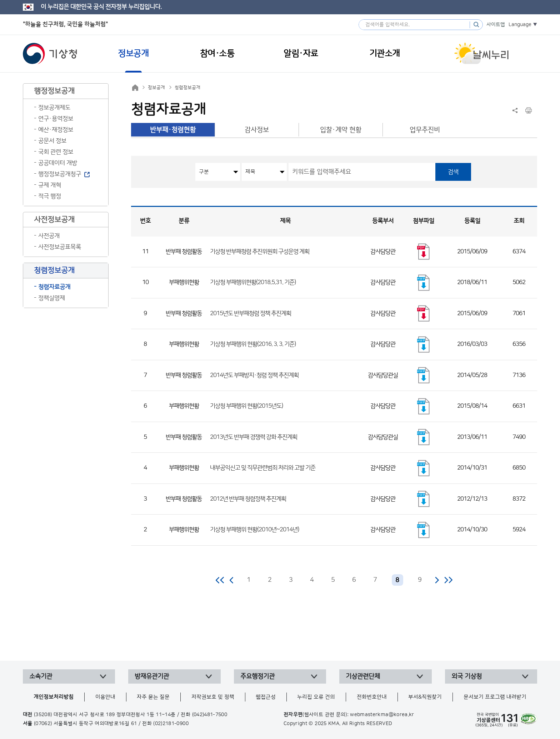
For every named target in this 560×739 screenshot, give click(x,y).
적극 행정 (50, 196)
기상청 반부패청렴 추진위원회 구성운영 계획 (260, 252)
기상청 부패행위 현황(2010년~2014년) (254, 530)
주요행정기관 (257, 676)
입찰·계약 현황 (341, 130)
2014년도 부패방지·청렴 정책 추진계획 (254, 375)
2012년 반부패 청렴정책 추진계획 (248, 499)
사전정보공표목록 (60, 247)
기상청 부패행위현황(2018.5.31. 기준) (253, 282)
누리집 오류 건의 (316, 697)
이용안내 (105, 697)
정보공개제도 (54, 108)
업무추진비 (425, 130)
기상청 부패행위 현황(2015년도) (246, 406)
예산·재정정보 (56, 130)
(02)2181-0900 (171, 724)
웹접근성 (266, 697)
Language (520, 25)
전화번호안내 (372, 697)
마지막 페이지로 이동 (448, 580)
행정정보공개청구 (60, 174)
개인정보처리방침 (54, 697)
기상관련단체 (363, 676)
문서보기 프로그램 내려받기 (495, 697)
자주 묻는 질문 (153, 697)
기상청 (50, 54)
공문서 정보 (52, 141)
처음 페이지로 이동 (220, 580)
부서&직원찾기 (425, 697)
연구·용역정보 (56, 119)
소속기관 (41, 676)
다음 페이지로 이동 (437, 580)
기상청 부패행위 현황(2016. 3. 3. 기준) (253, 344)
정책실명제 (52, 298)
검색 (453, 172)
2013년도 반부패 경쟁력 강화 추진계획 (254, 437)
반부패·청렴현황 (173, 130)
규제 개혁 (50, 185)
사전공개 (49, 236)
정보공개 (156, 88)
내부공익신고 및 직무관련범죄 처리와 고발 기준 (263, 468)
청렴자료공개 (54, 287)
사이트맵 (496, 25)
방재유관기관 (152, 676)
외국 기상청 (467, 676)
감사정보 (257, 130)
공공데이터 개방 (58, 163)
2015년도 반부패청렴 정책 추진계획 (251, 313)
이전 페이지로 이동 (232, 580)
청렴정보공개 (187, 88)
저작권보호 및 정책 (213, 697)
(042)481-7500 (210, 715)
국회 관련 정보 (56, 152)
